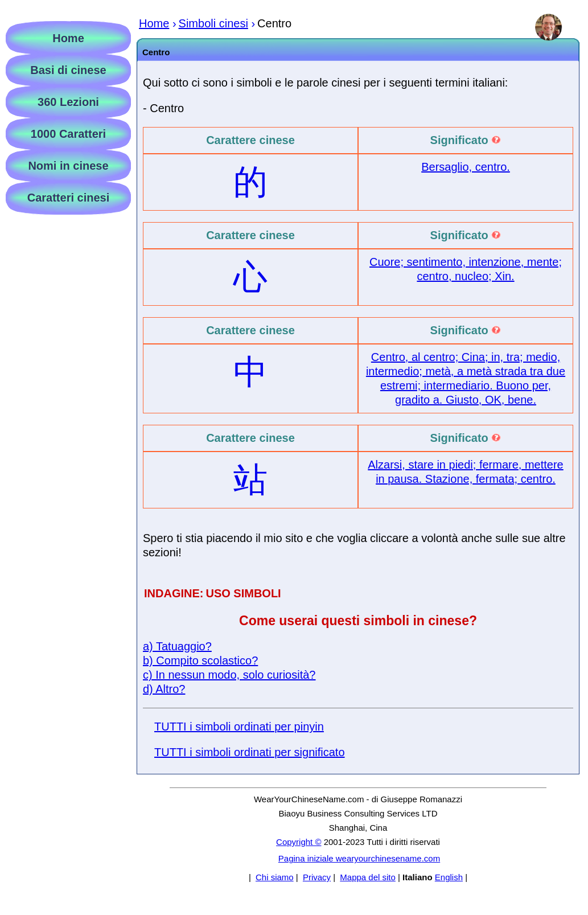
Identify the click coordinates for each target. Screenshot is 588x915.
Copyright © (299, 842)
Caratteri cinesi (69, 198)
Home (68, 38)
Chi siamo (275, 877)
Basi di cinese (68, 70)
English (449, 877)
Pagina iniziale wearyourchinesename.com (359, 858)
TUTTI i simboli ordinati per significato (250, 752)
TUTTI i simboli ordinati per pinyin (239, 727)
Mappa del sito (368, 877)
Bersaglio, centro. (466, 167)
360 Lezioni (68, 102)
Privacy (317, 877)
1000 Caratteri (68, 134)
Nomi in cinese (68, 166)
